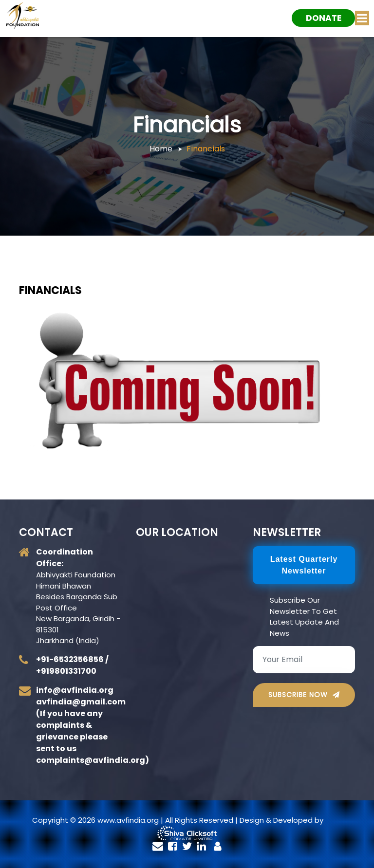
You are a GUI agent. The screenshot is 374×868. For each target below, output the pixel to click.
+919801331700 (66, 671)
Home (161, 149)
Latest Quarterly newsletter (304, 565)
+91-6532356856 (70, 659)
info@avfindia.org (75, 690)
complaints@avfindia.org (91, 760)
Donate (324, 18)
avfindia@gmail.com (81, 702)
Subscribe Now (304, 695)
